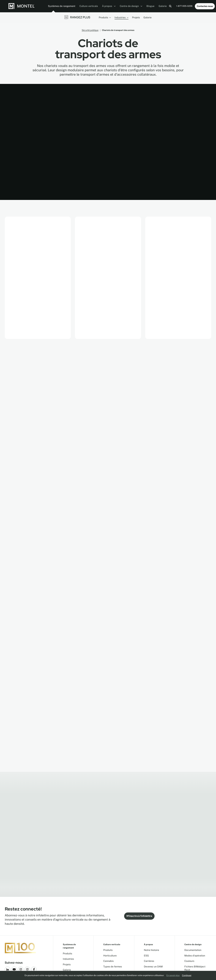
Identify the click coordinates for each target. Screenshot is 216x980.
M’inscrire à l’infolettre (139, 916)
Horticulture (110, 956)
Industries (121, 18)
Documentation (193, 950)
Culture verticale (89, 6)
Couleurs (189, 961)
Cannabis (108, 961)
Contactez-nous (205, 6)
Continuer (187, 975)
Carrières (149, 961)
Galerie (163, 6)
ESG (146, 956)
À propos (109, 6)
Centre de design (131, 6)
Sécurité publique (90, 30)
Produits (105, 18)
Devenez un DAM (153, 967)
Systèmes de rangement (62, 6)
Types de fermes (113, 967)
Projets (136, 17)
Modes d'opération (195, 956)
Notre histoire (151, 950)
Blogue (150, 6)
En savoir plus (173, 975)
